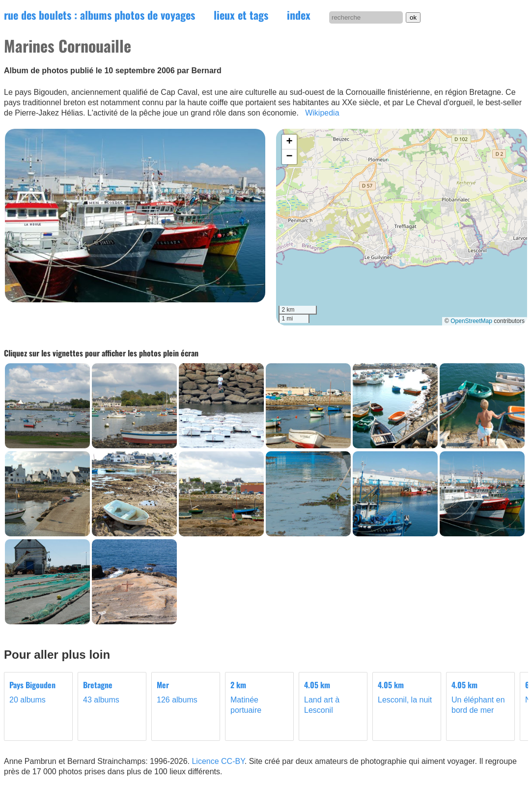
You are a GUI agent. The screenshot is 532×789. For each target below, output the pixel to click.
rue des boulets (99, 15)
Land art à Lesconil (333, 697)
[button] (289, 142)
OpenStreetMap (471, 321)
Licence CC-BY (218, 761)
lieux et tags (241, 15)
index (299, 15)
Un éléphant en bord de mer (480, 697)
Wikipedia (322, 113)
